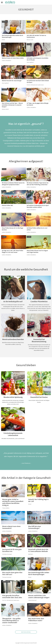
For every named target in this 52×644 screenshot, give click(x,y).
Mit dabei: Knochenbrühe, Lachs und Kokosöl (13, 438)
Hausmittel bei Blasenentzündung (39, 340)
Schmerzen (5, 89)
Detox (4, 44)
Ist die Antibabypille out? (13, 301)
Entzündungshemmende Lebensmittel (13, 434)
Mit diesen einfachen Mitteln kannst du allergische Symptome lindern (13, 184)
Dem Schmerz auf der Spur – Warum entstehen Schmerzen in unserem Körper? (12, 105)
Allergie (29, 89)
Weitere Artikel (26, 632)
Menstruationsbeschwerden (13, 339)
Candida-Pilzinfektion (39, 301)
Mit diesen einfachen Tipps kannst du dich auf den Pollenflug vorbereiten (38, 184)
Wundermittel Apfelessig (13, 397)
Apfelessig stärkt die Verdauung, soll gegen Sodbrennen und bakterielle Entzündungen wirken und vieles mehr (13, 402)
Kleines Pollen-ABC (7, 205)
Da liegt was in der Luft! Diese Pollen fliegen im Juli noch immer (13, 251)
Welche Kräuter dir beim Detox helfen (13, 58)
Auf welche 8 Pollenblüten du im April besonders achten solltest (38, 206)
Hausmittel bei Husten (39, 397)
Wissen (29, 22)
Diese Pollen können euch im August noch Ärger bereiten (37, 251)
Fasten (4, 67)
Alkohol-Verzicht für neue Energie (12, 81)
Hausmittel (5, 22)
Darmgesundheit (31, 67)
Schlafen (29, 44)
